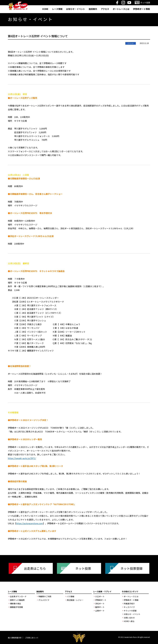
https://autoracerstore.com (30, 523)
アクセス (105, 9)
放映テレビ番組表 (17, 600)
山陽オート (100, 611)
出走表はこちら (35, 568)
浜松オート (100, 604)
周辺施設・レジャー (75, 600)
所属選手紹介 (129, 604)
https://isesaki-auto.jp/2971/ (22, 458)
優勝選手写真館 (16, 607)
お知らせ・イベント (76, 9)
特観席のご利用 (45, 596)
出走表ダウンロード (18, 596)
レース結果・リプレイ (102, 591)
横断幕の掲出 (15, 604)
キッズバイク (129, 607)
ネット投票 (83, 568)
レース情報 (57, 9)
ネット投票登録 (131, 568)
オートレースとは (121, 9)
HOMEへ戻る (129, 621)
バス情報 (71, 596)
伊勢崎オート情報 (141, 9)
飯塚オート (100, 607)
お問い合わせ (129, 618)
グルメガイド (44, 600)
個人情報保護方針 (15, 638)
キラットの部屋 (130, 611)
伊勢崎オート (101, 600)
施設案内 (93, 9)
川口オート (100, 596)
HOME (45, 9)
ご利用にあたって (32, 638)
